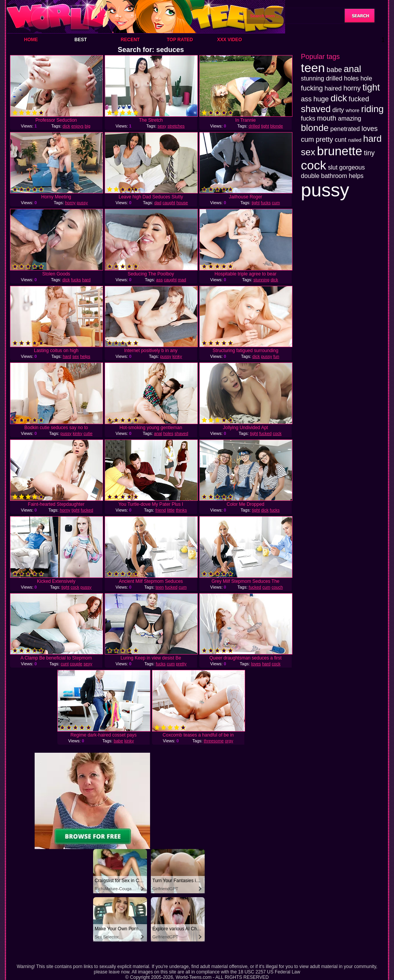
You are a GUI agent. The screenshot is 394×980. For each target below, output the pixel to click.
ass (159, 280)
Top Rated (180, 40)
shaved (181, 433)
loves (256, 664)
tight (265, 126)
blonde (276, 126)
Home (31, 40)
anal (158, 433)
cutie (88, 433)
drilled (254, 126)
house (182, 203)
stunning (262, 280)
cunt (65, 664)
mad (182, 280)
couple (76, 664)
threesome (214, 741)
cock (277, 433)
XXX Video (230, 40)
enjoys (77, 126)
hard (86, 280)
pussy (83, 203)
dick (67, 126)
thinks (181, 510)
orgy (229, 741)
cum (276, 203)
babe (118, 741)
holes (168, 433)
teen (159, 587)
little (171, 510)
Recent (130, 40)
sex (76, 356)
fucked (265, 433)
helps (85, 356)
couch (277, 587)
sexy (162, 126)
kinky (177, 356)
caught (169, 203)
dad (158, 203)
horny (70, 203)
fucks (266, 203)
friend (161, 510)
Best (80, 40)
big (88, 126)
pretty (181, 664)
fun (276, 356)
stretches (176, 126)
